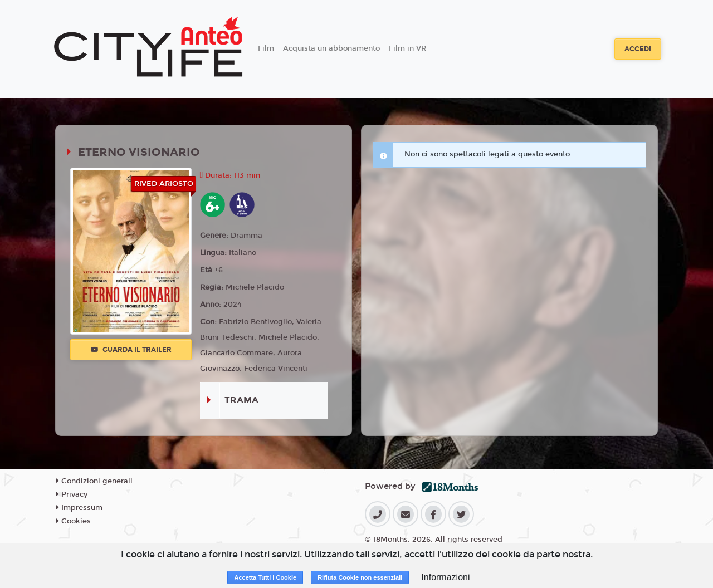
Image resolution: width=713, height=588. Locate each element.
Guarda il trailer (131, 350)
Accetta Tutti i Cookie (265, 577)
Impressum (79, 508)
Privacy (72, 494)
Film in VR (407, 48)
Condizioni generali (94, 481)
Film (266, 48)
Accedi (638, 49)
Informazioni (445, 577)
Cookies (74, 521)
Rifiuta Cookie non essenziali (360, 577)
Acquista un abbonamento (331, 48)
